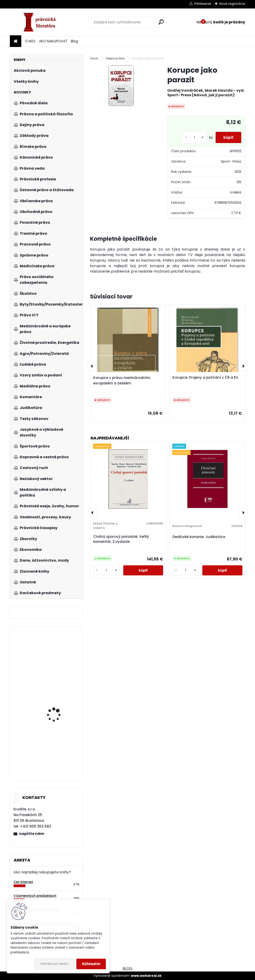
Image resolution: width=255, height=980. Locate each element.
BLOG (127, 968)
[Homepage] (16, 41)
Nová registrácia (232, 4)
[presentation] (92, 366)
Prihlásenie (203, 4)
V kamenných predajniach (35, 896)
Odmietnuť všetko (54, 964)
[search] (161, 22)
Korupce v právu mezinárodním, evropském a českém (122, 380)
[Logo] (41, 22)
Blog (74, 41)
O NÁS (30, 41)
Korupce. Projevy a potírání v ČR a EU (205, 377)
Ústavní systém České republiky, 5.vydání (58, 713)
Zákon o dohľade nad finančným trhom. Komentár (58, 666)
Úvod (94, 58)
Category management (59, 744)
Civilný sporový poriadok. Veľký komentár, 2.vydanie (121, 539)
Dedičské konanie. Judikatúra (199, 537)
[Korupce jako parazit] (121, 86)
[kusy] (192, 137)
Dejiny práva (115, 58)
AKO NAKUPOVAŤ (53, 41)
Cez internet (23, 882)
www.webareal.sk (146, 976)
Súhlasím (91, 964)
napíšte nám (32, 834)
